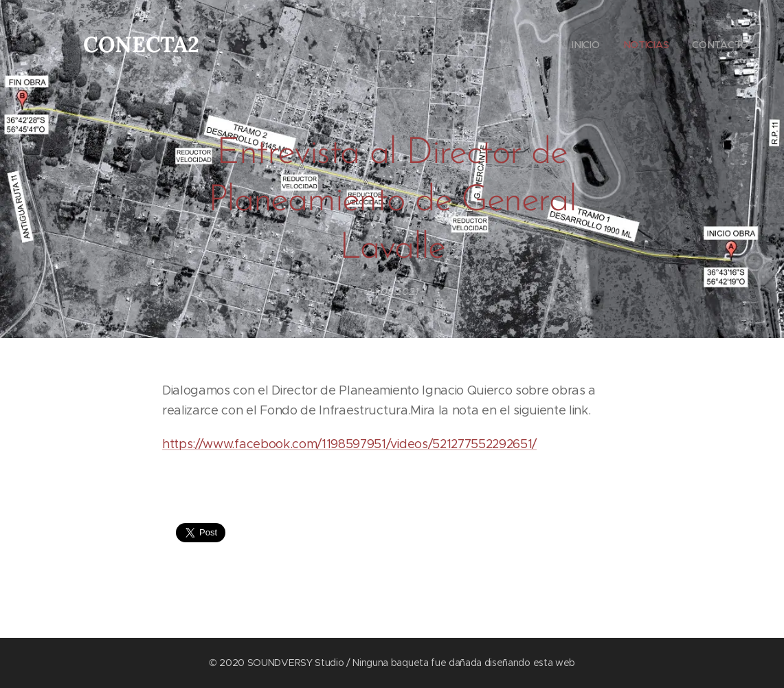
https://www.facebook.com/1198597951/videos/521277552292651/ (349, 444)
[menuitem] (584, 45)
